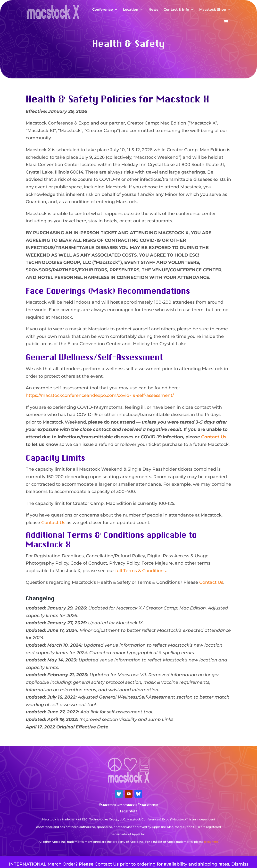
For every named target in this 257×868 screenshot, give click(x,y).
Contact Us (107, 864)
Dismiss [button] (240, 864)
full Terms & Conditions (141, 571)
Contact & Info (176, 9)
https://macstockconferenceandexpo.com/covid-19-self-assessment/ (100, 395)
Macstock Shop (213, 9)
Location (131, 9)
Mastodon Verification (129, 849)
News (153, 9)
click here (211, 842)
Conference (103, 9)
